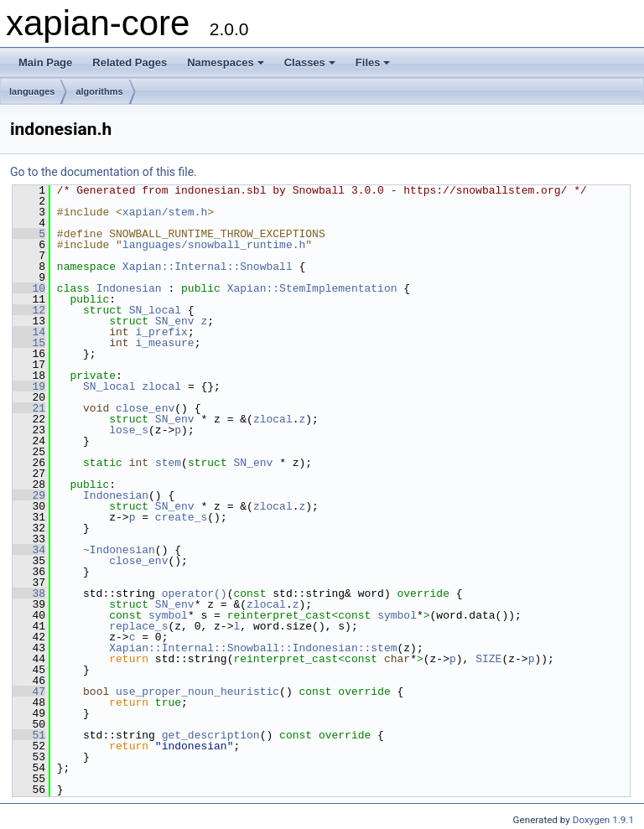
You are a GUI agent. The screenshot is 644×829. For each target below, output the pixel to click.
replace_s (138, 626)
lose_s (129, 430)
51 (29, 735)
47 (29, 692)
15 (29, 343)
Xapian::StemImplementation (312, 288)
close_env (145, 408)
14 (29, 332)
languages (32, 91)
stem (168, 463)
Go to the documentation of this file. (104, 172)
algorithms (99, 91)
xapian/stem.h (165, 212)
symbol (168, 615)
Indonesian (129, 288)
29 (29, 495)
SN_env (175, 321)
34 (29, 550)
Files (373, 62)
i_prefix (161, 332)
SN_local (155, 310)
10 (29, 288)
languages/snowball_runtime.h (214, 245)
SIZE (488, 659)
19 (29, 386)
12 (29, 310)
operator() (195, 593)
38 (29, 593)
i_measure (164, 343)
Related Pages (130, 62)
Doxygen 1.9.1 (603, 820)
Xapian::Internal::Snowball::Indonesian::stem (253, 648)
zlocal (161, 386)
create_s (181, 517)
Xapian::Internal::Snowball (208, 267)
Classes (310, 62)
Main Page (45, 62)
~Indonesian (119, 550)
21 (29, 408)
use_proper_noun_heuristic (197, 692)
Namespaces (226, 62)
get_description (211, 735)
